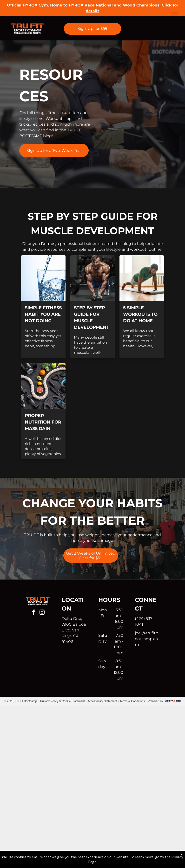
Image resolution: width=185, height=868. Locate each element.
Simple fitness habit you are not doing (43, 314)
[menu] (174, 14)
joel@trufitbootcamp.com (147, 639)
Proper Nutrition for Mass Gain (43, 422)
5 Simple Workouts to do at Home (140, 314)
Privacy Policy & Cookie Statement (63, 701)
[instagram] (42, 613)
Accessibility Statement (102, 701)
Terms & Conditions (132, 701)
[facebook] (33, 613)
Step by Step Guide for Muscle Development (92, 318)
